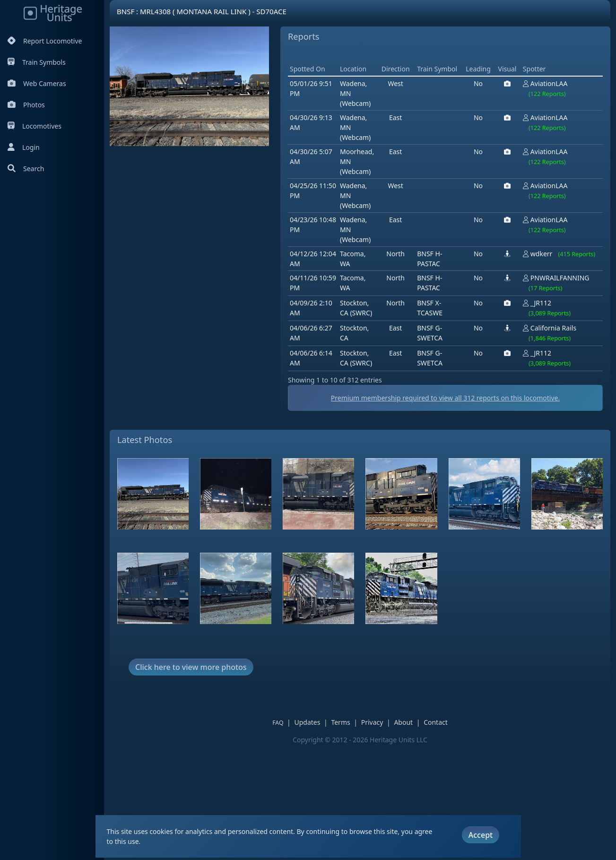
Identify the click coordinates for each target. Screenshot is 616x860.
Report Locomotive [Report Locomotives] (45, 41)
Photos (26, 105)
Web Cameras (37, 83)
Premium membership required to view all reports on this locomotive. (360, 513)
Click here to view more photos (191, 782)
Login (24, 147)
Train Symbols (37, 62)
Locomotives (35, 126)
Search (26, 169)
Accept (481, 835)
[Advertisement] (289, 244)
